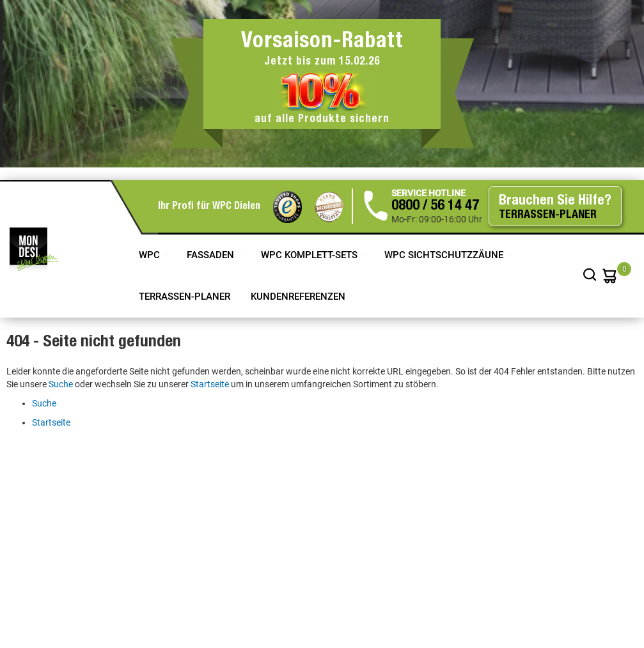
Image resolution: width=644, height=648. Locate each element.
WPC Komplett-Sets (310, 255)
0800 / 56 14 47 (435, 206)
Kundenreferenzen (298, 297)
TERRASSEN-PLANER (185, 297)
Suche (61, 384)
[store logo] (34, 249)
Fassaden (212, 255)
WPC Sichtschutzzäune (445, 255)
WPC (151, 255)
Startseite (210, 384)
